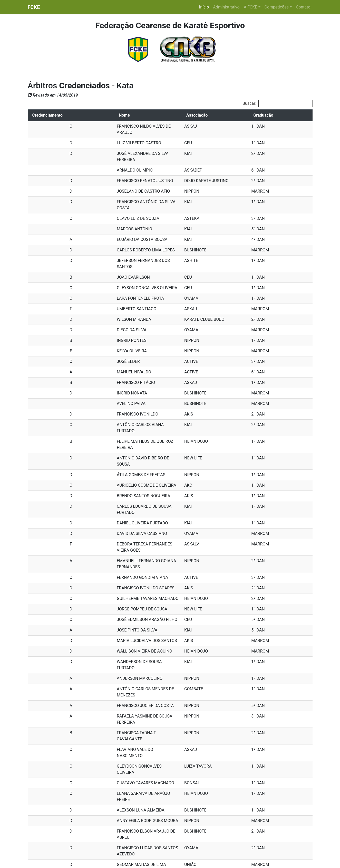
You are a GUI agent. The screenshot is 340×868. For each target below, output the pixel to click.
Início (205, 7)
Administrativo (226, 7)
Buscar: (277, 103)
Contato (303, 7)
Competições (277, 7)
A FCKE (251, 7)
